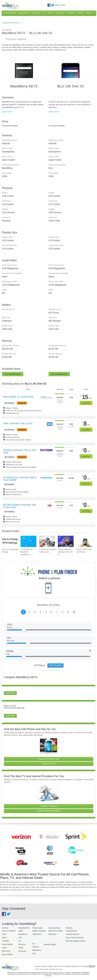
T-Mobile (5, 940)
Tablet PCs (35, 934)
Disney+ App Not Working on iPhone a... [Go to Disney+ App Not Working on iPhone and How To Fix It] (65, 552)
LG (18, 940)
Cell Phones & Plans (9, 13)
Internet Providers (52, 931)
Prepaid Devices (67, 934)
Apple (19, 931)
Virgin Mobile (7, 943)
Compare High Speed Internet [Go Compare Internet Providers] (49, 811)
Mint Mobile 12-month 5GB (18, 397)
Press (63, 5)
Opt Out (92, 964)
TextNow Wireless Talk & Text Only (20, 451)
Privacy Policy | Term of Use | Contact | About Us (60, 964)
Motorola (20, 943)
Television (49, 934)
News (57, 5)
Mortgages (80, 13)
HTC (19, 937)
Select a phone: (50, 578)
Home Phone (36, 13)
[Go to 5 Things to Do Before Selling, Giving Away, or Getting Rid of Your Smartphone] (47, 541)
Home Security (60, 13)
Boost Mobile (7, 952)
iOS (82, 937)
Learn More (10, 693)
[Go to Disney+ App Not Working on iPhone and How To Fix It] (66, 541)
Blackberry (85, 934)
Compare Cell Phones (11, 23)
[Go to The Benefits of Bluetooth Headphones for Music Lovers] (28, 541)
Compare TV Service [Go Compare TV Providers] (49, 806)
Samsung (20, 949)
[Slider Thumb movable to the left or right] (24, 631)
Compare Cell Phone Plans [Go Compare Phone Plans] (49, 759)
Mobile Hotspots (37, 931)
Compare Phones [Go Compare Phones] (49, 764)
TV (44, 13)
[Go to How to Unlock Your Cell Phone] (84, 541)
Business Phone (24, 13)
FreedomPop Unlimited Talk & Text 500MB (20, 479)
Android (84, 931)
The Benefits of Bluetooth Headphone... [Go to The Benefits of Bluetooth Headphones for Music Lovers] (27, 552)
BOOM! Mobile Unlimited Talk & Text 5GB (20, 506)
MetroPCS (6, 949)
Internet (50, 13)
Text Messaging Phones (69, 940)
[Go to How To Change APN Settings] (10, 541)
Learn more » (8, 112)
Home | (38, 964)
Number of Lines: (49, 605)
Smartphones (66, 931)
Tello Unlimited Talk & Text (18, 423)
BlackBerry (21, 934)
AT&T (4, 934)
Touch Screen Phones (69, 937)
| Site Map (84, 964)
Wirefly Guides (87, 940)
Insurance (71, 13)
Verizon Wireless (8, 931)
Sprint (4, 937)
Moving (89, 13)
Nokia (19, 946)
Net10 (4, 946)
